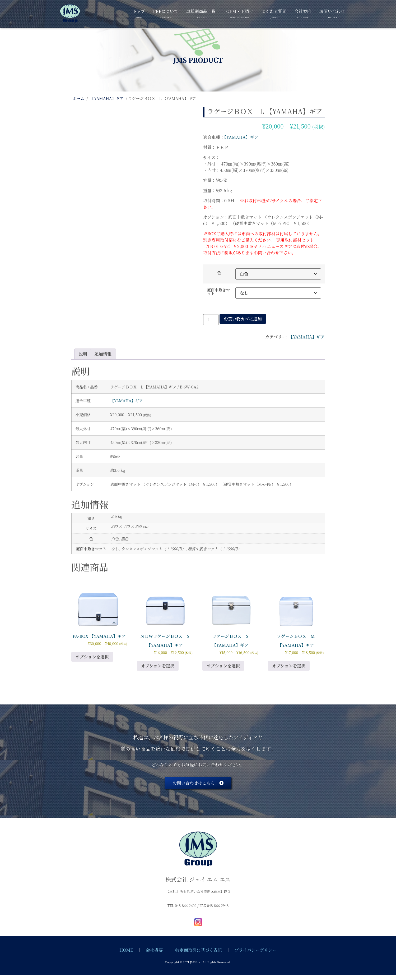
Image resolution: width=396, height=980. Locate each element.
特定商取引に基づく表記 (199, 950)
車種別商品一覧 (201, 13)
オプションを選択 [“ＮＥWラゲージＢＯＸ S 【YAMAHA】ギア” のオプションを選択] (158, 666)
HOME (126, 950)
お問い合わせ (332, 13)
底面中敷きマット (218, 292)
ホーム (78, 98)
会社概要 (154, 950)
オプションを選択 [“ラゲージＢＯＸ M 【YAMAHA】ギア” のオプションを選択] (289, 666)
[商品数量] (211, 320)
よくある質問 (274, 13)
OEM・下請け (240, 13)
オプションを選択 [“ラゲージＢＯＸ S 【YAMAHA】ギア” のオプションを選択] (223, 666)
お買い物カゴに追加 (243, 319)
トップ (139, 13)
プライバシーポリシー (256, 950)
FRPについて (166, 13)
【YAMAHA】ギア (107, 98)
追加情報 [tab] (103, 354)
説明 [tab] (83, 354)
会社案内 (303, 13)
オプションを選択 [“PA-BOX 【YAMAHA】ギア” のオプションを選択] (92, 657)
